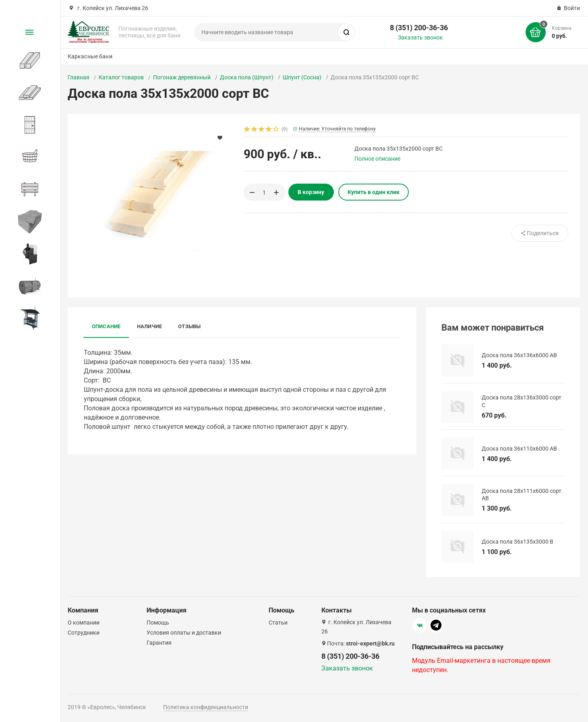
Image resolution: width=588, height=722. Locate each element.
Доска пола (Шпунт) (247, 77)
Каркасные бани (90, 56)
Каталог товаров (121, 77)
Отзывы (189, 326)
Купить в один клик (374, 192)
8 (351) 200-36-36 (419, 28)
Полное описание (377, 159)
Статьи (278, 623)
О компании (84, 623)
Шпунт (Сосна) (302, 77)
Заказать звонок (420, 37)
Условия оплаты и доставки (184, 633)
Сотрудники (84, 633)
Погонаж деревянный (182, 77)
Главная (79, 77)
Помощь (158, 623)
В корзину (311, 192)
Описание (106, 326)
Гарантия (159, 643)
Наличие (150, 326)
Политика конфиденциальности (206, 707)
